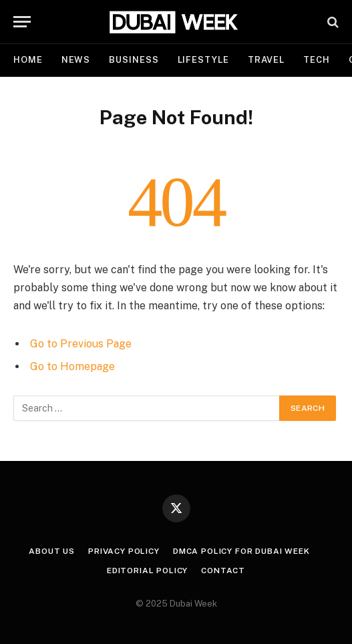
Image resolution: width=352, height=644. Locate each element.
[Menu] (22, 22)
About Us (52, 551)
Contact (223, 571)
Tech (317, 60)
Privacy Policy (124, 551)
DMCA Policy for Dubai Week (241, 551)
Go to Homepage (72, 366)
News (76, 60)
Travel (266, 60)
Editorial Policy (147, 571)
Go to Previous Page (81, 344)
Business (134, 60)
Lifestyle (203, 60)
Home (28, 60)
